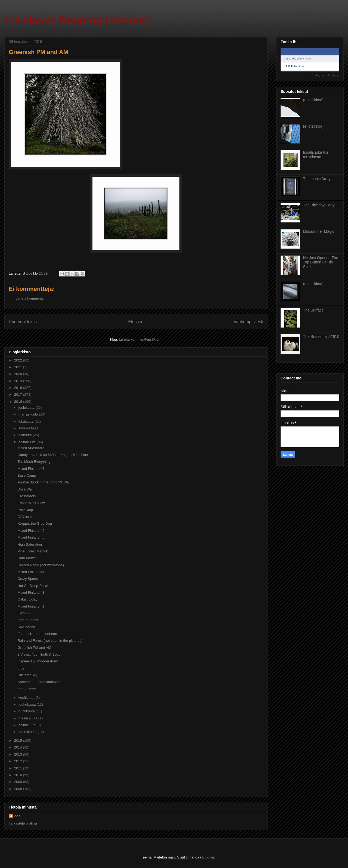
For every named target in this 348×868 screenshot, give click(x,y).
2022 (19, 360)
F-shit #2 (24, 613)
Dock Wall (25, 489)
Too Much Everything (34, 462)
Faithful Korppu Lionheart (37, 634)
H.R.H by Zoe (294, 66)
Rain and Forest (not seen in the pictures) (50, 641)
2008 (19, 789)
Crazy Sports (28, 579)
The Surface (313, 310)
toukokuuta (28, 704)
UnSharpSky (27, 675)
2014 (19, 747)
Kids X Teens (28, 620)
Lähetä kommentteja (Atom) (141, 339)
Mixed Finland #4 (31, 572)
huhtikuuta (27, 711)
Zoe (17, 816)
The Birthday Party (319, 205)
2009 (19, 782)
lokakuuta (27, 421)
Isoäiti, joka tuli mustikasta (316, 155)
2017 (19, 394)
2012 (19, 761)
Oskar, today (27, 599)
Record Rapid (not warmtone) (41, 565)
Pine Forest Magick (32, 551)
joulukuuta (27, 408)
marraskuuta (29, 414)
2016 (19, 402)
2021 (19, 367)
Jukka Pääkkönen (295, 58)
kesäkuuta (27, 698)
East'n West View (31, 503)
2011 (19, 768)
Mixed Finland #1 (31, 606)
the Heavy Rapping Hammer (77, 20)
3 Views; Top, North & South (39, 654)
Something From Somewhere (40, 682)
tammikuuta (28, 732)
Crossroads (26, 496)
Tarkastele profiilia (23, 823)
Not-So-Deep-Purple (33, 586)
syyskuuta (27, 428)
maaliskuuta (28, 718)
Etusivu (135, 322)
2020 (19, 374)
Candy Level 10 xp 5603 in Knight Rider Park (53, 455)
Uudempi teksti (23, 322)
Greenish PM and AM (34, 648)
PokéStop (25, 510)
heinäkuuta (28, 442)
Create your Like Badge (325, 75)
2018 (19, 388)
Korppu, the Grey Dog (35, 523)
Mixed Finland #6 (31, 531)
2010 (19, 775)
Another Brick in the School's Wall (44, 482)
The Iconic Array (317, 179)
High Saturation (30, 544)
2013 (19, 754)
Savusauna (26, 627)
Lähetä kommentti (29, 298)
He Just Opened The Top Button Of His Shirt (321, 262)
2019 (19, 381)
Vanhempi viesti (248, 322)
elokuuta (26, 435)
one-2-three (27, 689)
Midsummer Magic (319, 231)
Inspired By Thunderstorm (38, 661)
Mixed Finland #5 (31, 537)
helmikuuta (27, 725)
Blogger (208, 857)
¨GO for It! (25, 517)
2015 (19, 740)
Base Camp (27, 475)
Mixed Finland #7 (31, 469)
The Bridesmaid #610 (321, 336)
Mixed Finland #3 (31, 592)
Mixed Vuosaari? (30, 448)
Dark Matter (27, 558)
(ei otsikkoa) (313, 100)
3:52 (21, 668)
